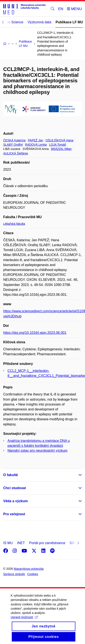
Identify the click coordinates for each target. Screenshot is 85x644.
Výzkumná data (39, 22)
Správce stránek (14, 574)
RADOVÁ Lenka (36, 145)
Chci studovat (15, 488)
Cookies (33, 574)
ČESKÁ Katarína (14, 140)
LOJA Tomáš (57, 145)
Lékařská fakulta (14, 224)
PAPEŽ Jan (35, 140)
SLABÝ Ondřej (13, 145)
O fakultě (10, 475)
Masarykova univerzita (29, 569)
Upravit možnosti (24, 622)
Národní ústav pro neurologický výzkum (37, 451)
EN (61, 9)
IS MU (8, 543)
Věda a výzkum (16, 501)
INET (21, 543)
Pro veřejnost (14, 514)
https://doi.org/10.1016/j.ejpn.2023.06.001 (35, 333)
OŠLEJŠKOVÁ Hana (60, 140)
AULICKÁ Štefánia (16, 153)
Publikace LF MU (69, 22)
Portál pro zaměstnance (47, 543)
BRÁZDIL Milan (61, 149)
